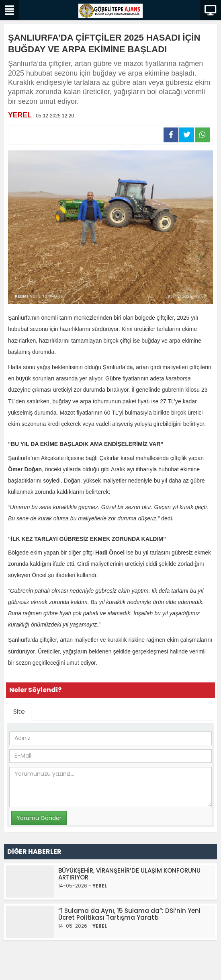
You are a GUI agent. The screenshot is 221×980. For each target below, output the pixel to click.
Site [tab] (19, 712)
